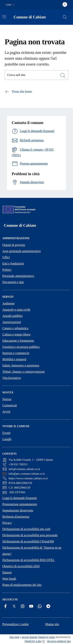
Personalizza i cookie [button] (16, 624)
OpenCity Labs (33, 641)
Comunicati (10, 405)
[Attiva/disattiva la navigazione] (4, 17)
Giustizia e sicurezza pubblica (21, 347)
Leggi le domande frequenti (20, 498)
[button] (11, 5)
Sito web (14, 637)
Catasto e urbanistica (15, 328)
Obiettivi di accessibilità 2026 (21, 566)
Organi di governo (14, 245)
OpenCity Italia (46, 637)
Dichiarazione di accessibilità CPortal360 (28, 541)
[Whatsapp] (40, 606)
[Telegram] (48, 606)
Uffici (6, 257)
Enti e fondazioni (13, 263)
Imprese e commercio (16, 353)
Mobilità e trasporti (14, 359)
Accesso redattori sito (59, 641)
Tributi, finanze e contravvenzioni (23, 372)
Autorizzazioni (12, 322)
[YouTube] (31, 606)
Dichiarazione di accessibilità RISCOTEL (29, 560)
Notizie (7, 399)
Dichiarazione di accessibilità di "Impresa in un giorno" (32, 551)
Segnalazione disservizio (18, 510)
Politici (7, 270)
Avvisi (6, 412)
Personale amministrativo (18, 276)
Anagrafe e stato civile (16, 310)
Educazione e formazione (18, 341)
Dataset (7, 572)
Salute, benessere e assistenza (21, 365)
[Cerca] (63, 76)
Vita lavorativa (12, 378)
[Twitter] (14, 606)
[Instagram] (23, 606)
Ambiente (8, 303)
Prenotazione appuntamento (20, 504)
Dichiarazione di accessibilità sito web (26, 529)
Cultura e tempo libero (16, 334)
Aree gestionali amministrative (22, 251)
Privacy (7, 523)
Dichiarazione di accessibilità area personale (30, 535)
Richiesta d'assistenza (16, 517)
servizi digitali (29, 637)
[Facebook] (5, 606)
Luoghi (7, 439)
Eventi (6, 433)
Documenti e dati (13, 282)
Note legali (9, 579)
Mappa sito (52, 624)
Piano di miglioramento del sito (22, 585)
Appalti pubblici (12, 316)
